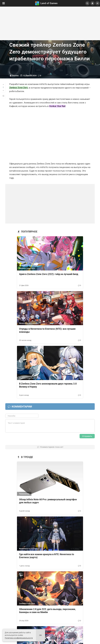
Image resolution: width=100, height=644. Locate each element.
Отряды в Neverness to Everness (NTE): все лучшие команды (47, 330)
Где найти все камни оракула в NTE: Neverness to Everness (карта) (47, 556)
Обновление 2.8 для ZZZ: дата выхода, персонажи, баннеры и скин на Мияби (47, 611)
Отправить (87, 436)
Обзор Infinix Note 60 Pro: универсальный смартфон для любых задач (48, 501)
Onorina (15, 76)
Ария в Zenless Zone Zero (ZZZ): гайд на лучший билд (49, 274)
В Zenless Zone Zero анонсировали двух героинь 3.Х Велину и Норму (48, 385)
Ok (41, 635)
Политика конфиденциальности (19, 638)
